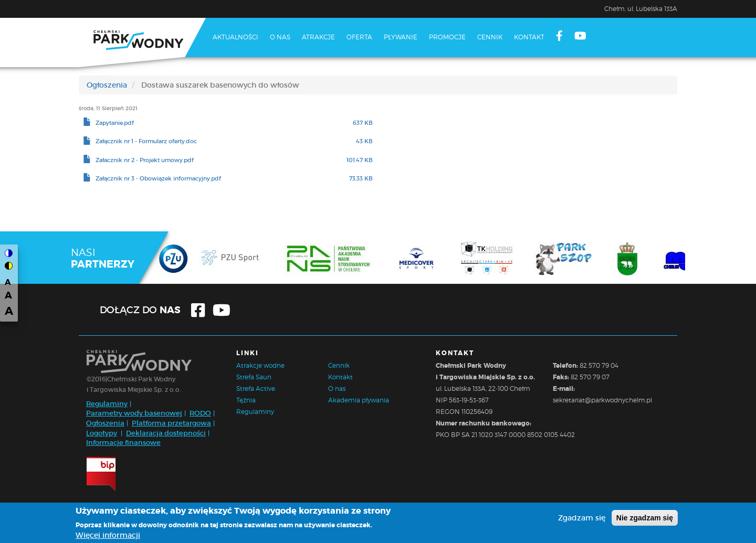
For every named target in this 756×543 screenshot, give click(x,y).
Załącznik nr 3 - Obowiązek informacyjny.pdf (158, 179)
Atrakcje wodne (260, 365)
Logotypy (102, 433)
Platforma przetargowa (171, 423)
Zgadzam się (582, 519)
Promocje (447, 37)
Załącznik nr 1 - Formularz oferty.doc (146, 141)
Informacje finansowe (123, 443)
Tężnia (246, 400)
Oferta (359, 37)
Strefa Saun (254, 377)
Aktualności (235, 37)
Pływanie (401, 37)
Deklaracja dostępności (166, 433)
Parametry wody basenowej (134, 413)
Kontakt (529, 37)
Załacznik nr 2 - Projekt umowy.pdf (145, 160)
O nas (280, 37)
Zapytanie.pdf (115, 123)
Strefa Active (256, 388)
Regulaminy (107, 404)
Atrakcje (318, 37)
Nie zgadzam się (645, 519)
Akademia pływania (359, 400)
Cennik (490, 37)
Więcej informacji (108, 537)
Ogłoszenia (107, 85)
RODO (200, 413)
